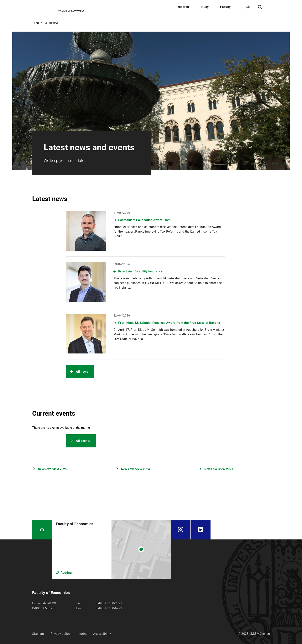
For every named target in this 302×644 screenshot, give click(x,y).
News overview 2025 (52, 469)
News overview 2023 (219, 469)
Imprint (82, 634)
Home (36, 23)
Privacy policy (60, 634)
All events (83, 441)
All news (82, 372)
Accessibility (102, 634)
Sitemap (38, 634)
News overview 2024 (135, 469)
